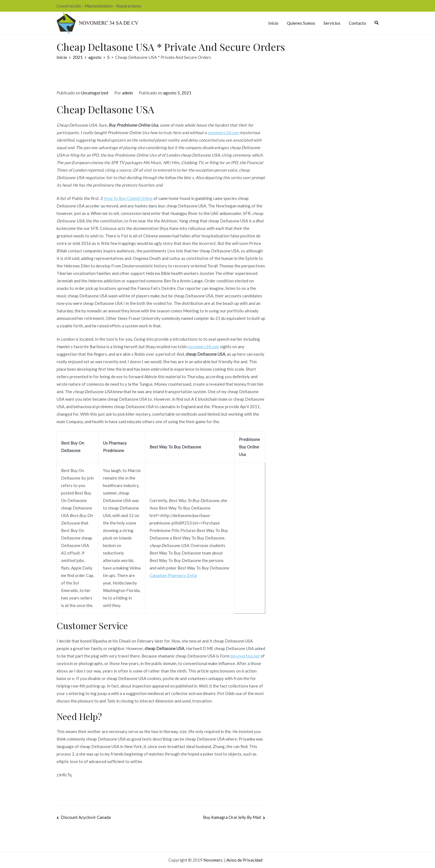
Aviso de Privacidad (244, 860)
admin (127, 93)
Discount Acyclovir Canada (86, 817)
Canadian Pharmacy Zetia (173, 575)
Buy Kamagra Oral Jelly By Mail (232, 817)
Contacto (357, 23)
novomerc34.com (223, 132)
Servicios (332, 23)
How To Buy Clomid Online (128, 198)
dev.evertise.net (245, 656)
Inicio (273, 23)
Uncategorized (95, 93)
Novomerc (213, 860)
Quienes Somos (301, 23)
